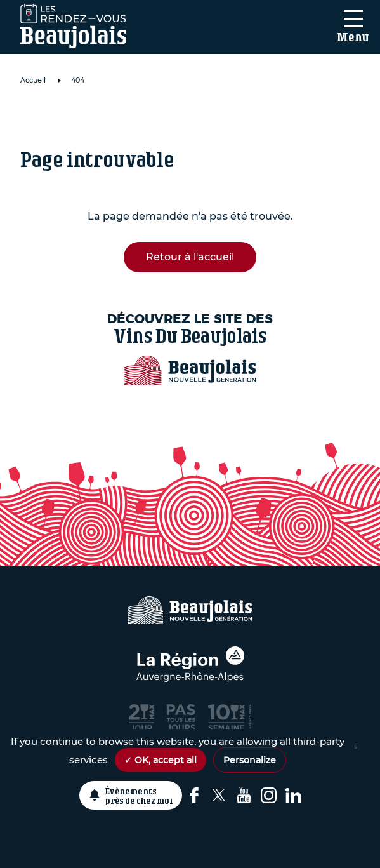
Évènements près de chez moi (139, 796)
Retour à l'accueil (190, 257)
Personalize (250, 760)
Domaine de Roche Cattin (130, 117)
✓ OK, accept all (161, 760)
